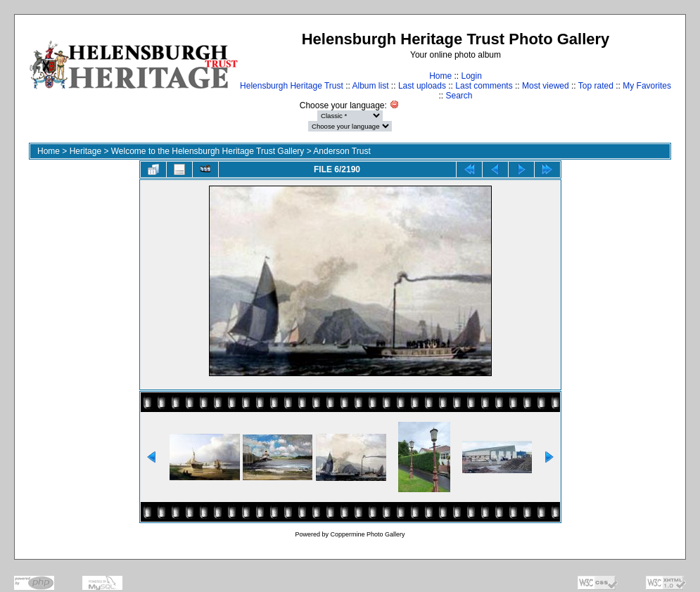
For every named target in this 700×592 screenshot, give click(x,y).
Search (459, 96)
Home (440, 76)
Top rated (596, 86)
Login (471, 76)
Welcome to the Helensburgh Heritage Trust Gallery (208, 151)
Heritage (85, 151)
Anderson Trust (342, 151)
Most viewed (546, 86)
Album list (371, 86)
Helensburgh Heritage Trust (292, 86)
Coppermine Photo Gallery (367, 534)
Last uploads (422, 86)
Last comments (484, 86)
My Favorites (647, 86)
